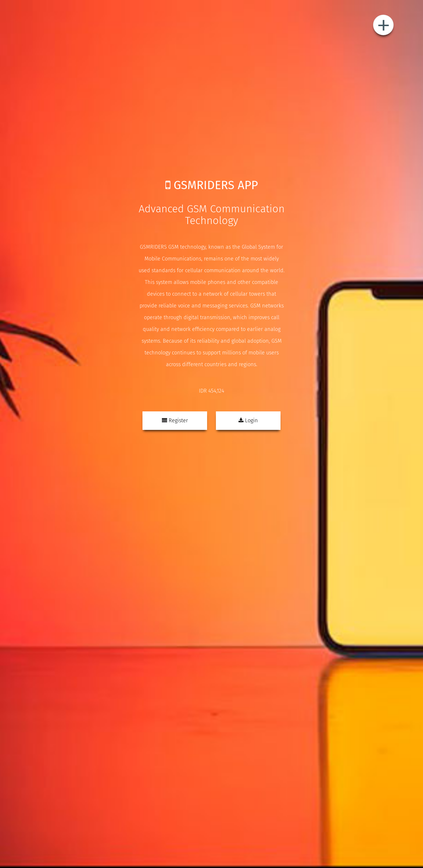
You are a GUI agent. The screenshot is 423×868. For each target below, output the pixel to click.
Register (175, 420)
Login (248, 420)
